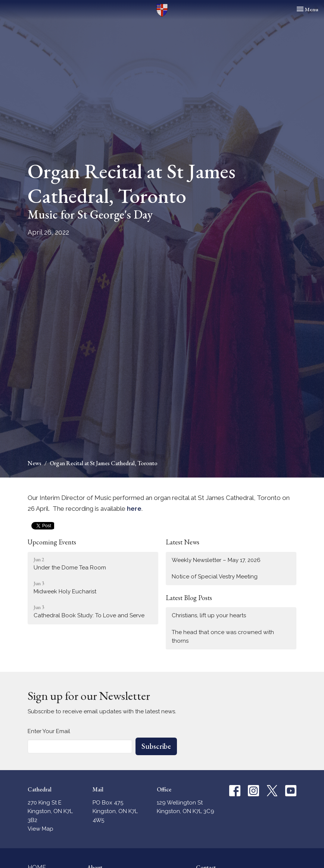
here (134, 509)
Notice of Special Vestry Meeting (215, 577)
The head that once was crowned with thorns (223, 637)
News (35, 463)
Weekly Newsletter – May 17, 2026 (216, 560)
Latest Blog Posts (189, 598)
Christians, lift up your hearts (209, 615)
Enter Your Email (49, 731)
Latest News (183, 542)
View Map (40, 829)
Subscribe (156, 746)
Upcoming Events (52, 542)
